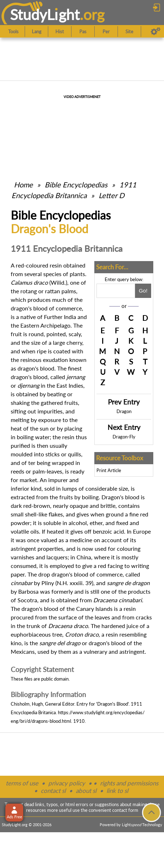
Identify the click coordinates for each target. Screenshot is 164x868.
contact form (125, 810)
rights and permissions (129, 783)
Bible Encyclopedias (76, 185)
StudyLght (45, 14)
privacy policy (67, 783)
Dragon (124, 411)
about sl (86, 791)
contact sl (53, 791)
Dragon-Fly (124, 437)
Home (23, 185)
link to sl (117, 791)
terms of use (22, 783)
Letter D (111, 195)
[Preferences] (156, 31)
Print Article (109, 470)
